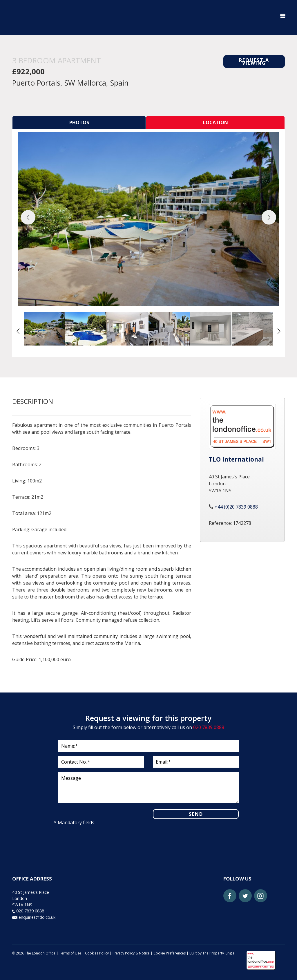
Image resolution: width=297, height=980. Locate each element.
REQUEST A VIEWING (254, 62)
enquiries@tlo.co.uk (34, 917)
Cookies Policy (97, 953)
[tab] (79, 123)
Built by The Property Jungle (212, 953)
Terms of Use (70, 953)
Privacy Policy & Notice (131, 953)
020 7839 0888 (209, 727)
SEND (196, 814)
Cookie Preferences (170, 953)
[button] (28, 217)
